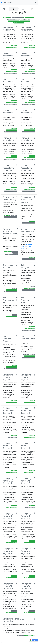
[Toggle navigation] (35, 3)
